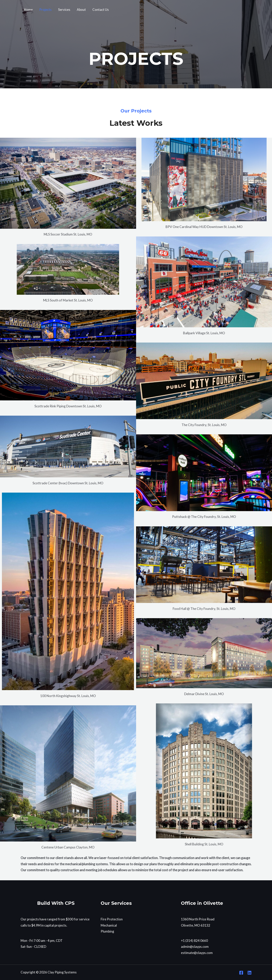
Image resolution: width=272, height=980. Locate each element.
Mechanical (109, 925)
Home (28, 10)
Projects (45, 10)
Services (64, 10)
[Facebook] (241, 973)
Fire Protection (112, 919)
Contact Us (101, 10)
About (81, 10)
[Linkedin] (249, 973)
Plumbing (107, 931)
